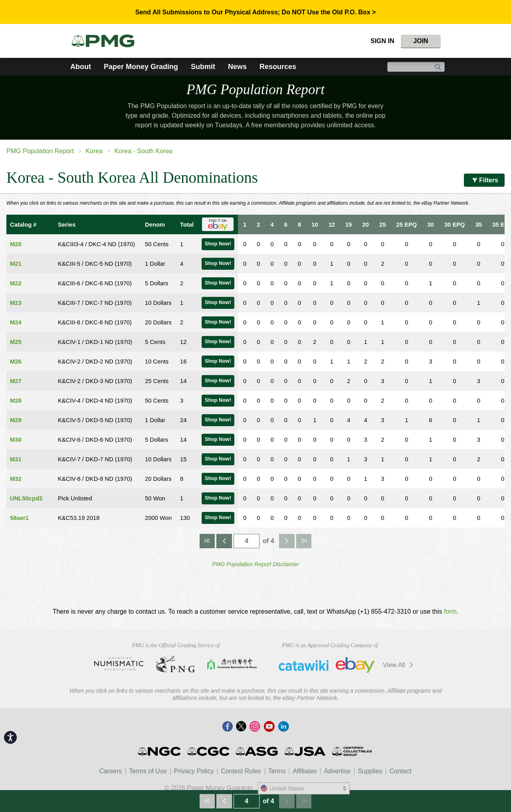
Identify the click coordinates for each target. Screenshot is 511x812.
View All (399, 665)
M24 (16, 322)
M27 (16, 381)
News (237, 67)
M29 (16, 420)
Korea (94, 151)
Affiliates (305, 771)
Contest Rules (241, 771)
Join (421, 41)
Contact (400, 771)
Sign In (382, 41)
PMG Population (255, 90)
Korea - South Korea (143, 151)
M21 (16, 264)
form (450, 611)
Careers (110, 771)
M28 (16, 401)
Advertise (337, 771)
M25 (16, 342)
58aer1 (19, 518)
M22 (16, 283)
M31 (16, 459)
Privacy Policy (194, 771)
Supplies (370, 771)
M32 (16, 479)
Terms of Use (148, 771)
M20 (16, 244)
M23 (16, 303)
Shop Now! (218, 244)
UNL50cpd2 (26, 498)
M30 (16, 440)
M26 (16, 362)
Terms (277, 771)
